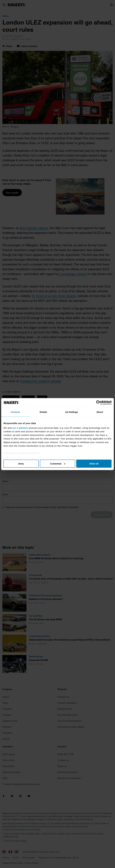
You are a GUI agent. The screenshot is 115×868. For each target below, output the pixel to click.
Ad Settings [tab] (72, 412)
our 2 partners (20, 428)
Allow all (94, 463)
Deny (21, 463)
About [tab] (100, 412)
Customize (58, 463)
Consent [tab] (15, 412)
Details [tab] (43, 412)
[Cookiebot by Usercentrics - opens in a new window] (98, 403)
